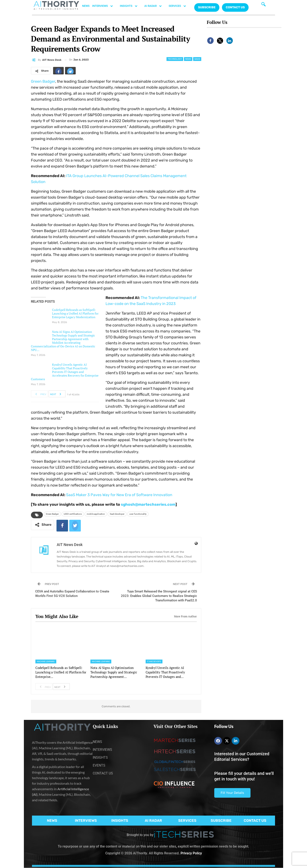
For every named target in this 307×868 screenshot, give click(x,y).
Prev (40, 394)
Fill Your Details (232, 793)
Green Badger (43, 81)
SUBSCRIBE (221, 820)
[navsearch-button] (264, 5)
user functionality (138, 514)
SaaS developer (117, 514)
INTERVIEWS (105, 6)
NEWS (86, 6)
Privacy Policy (191, 853)
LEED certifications (73, 514)
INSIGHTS (131, 6)
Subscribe (207, 7)
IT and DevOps (154, 661)
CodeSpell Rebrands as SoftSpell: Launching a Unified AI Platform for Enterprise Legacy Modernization (75, 313)
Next (57, 394)
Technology (175, 59)
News (188, 59)
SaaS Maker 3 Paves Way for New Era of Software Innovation (119, 495)
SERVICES (180, 6)
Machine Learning (46, 661)
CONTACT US (235, 7)
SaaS (197, 59)
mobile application (96, 514)
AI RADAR (155, 6)
